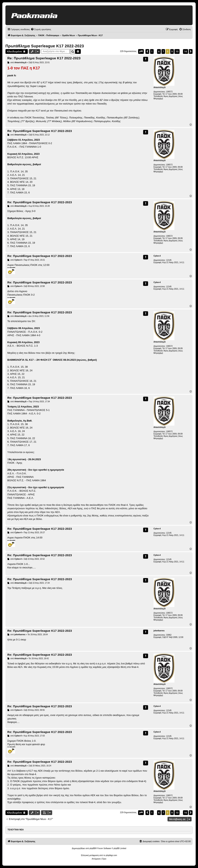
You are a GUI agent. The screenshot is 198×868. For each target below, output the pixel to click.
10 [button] (177, 51)
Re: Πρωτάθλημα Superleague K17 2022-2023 (44, 58)
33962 (169, 635)
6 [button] (159, 51)
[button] (141, 51)
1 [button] (152, 51)
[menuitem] (41, 29)
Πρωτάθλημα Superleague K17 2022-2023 (45, 46)
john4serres (159, 631)
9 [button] (172, 51)
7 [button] (163, 51)
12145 (169, 260)
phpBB (92, 848)
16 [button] (186, 51)
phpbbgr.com (111, 855)
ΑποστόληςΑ (160, 87)
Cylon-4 (157, 256)
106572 (169, 92)
